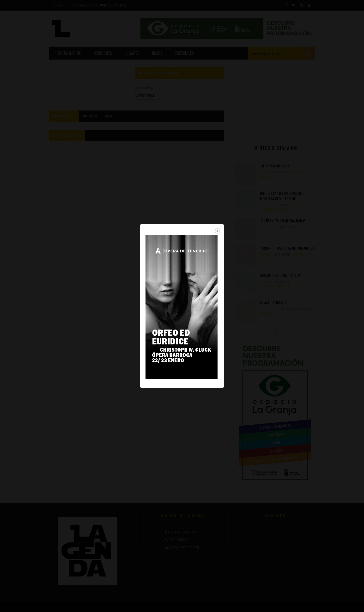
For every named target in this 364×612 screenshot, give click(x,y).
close (217, 213)
